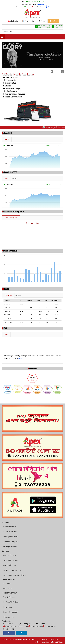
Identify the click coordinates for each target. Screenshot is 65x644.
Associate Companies (11, 542)
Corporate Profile (10, 527)
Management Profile (11, 537)
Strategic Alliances (10, 547)
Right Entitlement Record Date (15, 575)
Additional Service (10, 565)
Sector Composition (11, 612)
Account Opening (10, 555)
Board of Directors (10, 532)
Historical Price (9, 617)
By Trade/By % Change (12, 602)
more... (21, 361)
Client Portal (8, 589)
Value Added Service (11, 560)
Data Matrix (8, 607)
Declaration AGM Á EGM (12, 570)
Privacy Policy (53, 639)
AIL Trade (7, 584)
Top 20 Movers (9, 597)
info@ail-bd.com (50, 626)
